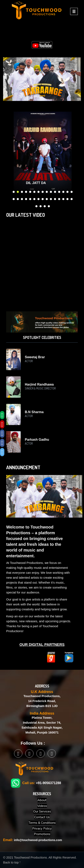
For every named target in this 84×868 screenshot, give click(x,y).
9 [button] (47, 191)
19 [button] (26, 198)
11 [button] (55, 191)
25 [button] (51, 198)
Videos (42, 806)
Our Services (42, 811)
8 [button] (43, 191)
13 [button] (64, 191)
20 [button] (30, 198)
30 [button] (72, 198)
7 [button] (39, 191)
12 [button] (59, 191)
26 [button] (55, 198)
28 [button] (64, 198)
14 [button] (68, 191)
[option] (43, 153)
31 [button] (37, 205)
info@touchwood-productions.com (38, 840)
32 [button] (41, 205)
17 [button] (18, 198)
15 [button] (72, 191)
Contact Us (42, 817)
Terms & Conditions (42, 823)
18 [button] (22, 198)
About (42, 800)
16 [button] (14, 198)
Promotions (42, 834)
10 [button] (51, 191)
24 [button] (47, 198)
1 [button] (14, 191)
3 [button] (22, 191)
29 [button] (68, 198)
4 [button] (26, 191)
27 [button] (59, 198)
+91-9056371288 (49, 783)
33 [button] (45, 205)
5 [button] (30, 191)
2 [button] (18, 191)
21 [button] (35, 198)
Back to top (12, 862)
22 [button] (39, 198)
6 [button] (35, 191)
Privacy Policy (42, 829)
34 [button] (49, 205)
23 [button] (43, 198)
